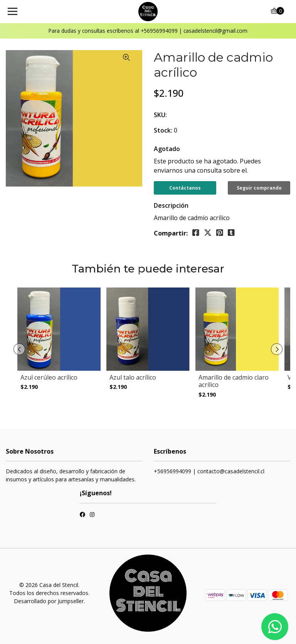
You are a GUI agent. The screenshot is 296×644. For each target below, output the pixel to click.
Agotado (167, 149)
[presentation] (19, 349)
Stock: (163, 130)
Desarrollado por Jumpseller (49, 601)
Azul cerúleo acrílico (49, 377)
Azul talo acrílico (133, 377)
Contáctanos (185, 188)
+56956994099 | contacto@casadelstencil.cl (209, 471)
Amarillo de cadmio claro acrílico (234, 381)
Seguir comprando (259, 188)
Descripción (171, 205)
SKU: (160, 115)
